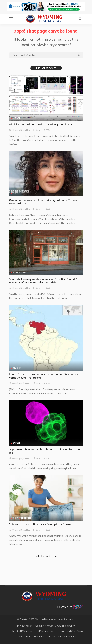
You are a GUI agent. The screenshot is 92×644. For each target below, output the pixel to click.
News (15, 194)
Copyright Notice (44, 626)
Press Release (20, 273)
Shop (15, 518)
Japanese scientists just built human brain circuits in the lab (44, 451)
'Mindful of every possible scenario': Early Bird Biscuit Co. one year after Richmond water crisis (44, 281)
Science (16, 443)
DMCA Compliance (46, 631)
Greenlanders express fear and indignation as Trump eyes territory (43, 202)
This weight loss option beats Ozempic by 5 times (40, 524)
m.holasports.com (46, 556)
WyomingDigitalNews (22, 130)
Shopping (26, 518)
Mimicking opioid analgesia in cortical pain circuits (41, 124)
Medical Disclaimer (22, 631)
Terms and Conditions (71, 631)
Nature (16, 118)
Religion (17, 368)
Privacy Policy (25, 626)
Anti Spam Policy (66, 626)
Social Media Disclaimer (32, 636)
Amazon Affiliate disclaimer (62, 636)
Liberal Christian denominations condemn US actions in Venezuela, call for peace (44, 376)
